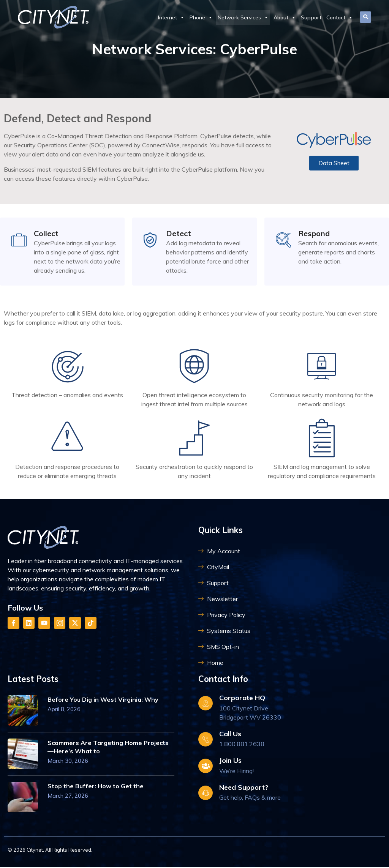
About (285, 17)
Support (311, 17)
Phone (201, 17)
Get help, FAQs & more (250, 798)
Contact (340, 17)
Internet (171, 17)
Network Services (243, 17)
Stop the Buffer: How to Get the (96, 787)
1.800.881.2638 (242, 745)
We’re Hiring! (236, 772)
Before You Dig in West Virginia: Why (103, 701)
